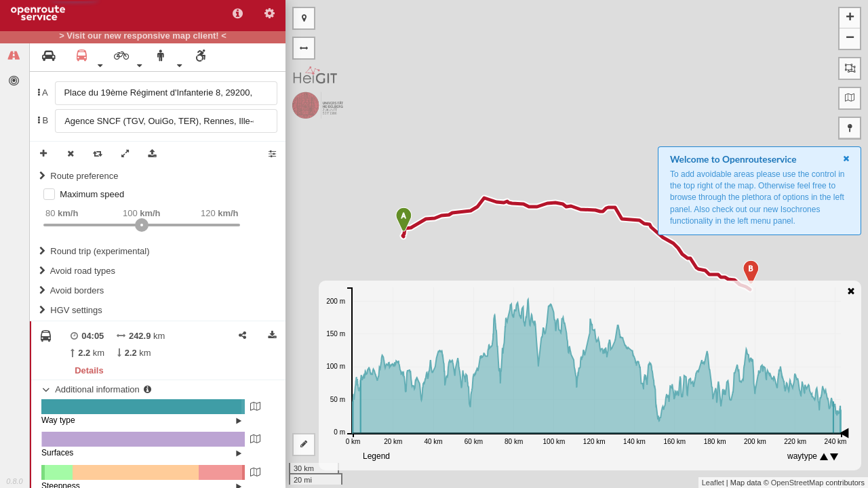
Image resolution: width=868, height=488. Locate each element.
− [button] (850, 39)
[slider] (142, 225)
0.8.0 (14, 481)
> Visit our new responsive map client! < (143, 36)
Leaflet (713, 483)
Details (89, 370)
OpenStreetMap (797, 483)
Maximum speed (92, 194)
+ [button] (850, 18)
